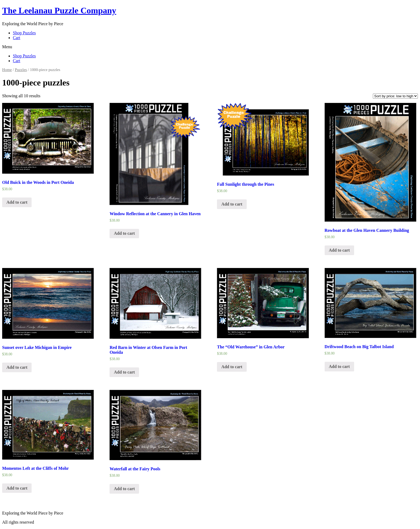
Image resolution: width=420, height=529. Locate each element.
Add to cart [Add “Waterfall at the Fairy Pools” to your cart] (124, 489)
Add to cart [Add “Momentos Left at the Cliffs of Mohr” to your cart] (17, 488)
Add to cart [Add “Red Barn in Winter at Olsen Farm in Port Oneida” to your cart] (124, 372)
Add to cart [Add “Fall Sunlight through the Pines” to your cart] (232, 204)
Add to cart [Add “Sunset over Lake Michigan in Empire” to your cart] (17, 367)
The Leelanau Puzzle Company (59, 10)
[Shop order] (395, 96)
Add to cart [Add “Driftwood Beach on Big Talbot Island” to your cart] (339, 366)
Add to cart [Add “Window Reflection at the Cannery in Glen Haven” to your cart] (124, 233)
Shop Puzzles (24, 33)
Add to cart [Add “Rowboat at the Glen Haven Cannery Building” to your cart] (339, 250)
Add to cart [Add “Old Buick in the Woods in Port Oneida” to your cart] (17, 202)
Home (7, 70)
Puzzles (21, 70)
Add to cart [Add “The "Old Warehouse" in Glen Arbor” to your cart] (232, 367)
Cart (17, 38)
